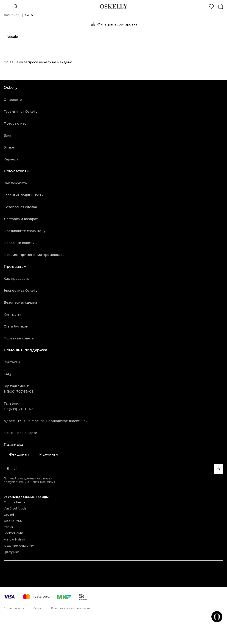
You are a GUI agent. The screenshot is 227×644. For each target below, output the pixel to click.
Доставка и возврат (21, 219)
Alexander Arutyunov (19, 546)
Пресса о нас (15, 123)
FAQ (7, 374)
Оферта (38, 608)
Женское (12, 15)
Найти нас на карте (20, 433)
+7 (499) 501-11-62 (18, 409)
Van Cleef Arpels (15, 508)
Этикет (10, 147)
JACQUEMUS (13, 521)
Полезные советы (19, 243)
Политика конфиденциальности (70, 608)
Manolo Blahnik (14, 539)
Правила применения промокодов (34, 255)
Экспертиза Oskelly (21, 291)
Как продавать (16, 279)
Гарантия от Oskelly (21, 112)
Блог (8, 135)
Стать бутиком (16, 326)
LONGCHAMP (13, 533)
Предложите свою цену (25, 231)
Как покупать (15, 183)
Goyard (9, 515)
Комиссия (12, 314)
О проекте (13, 100)
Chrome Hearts (14, 502)
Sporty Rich (12, 552)
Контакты (12, 362)
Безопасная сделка (20, 207)
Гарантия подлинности (24, 195)
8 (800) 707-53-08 (19, 392)
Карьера (11, 159)
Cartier (8, 527)
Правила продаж (14, 608)
